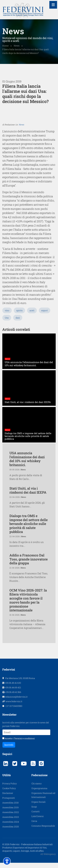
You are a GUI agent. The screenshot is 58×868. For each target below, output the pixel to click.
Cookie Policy (9, 794)
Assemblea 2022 (11, 817)
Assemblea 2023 (11, 822)
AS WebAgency (48, 859)
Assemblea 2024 (11, 827)
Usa (7, 323)
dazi (18, 323)
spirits (19, 316)
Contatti (35, 817)
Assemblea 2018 (10, 808)
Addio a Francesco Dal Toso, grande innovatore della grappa (29, 564)
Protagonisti (9, 803)
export (45, 316)
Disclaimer (8, 798)
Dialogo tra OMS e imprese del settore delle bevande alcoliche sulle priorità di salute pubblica (29, 529)
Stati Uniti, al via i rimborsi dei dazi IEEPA (28, 496)
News (21, 156)
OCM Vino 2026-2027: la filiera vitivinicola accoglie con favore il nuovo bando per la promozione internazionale (28, 606)
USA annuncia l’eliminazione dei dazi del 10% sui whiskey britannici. (27, 464)
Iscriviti (9, 750)
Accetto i (18, 744)
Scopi (34, 812)
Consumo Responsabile (43, 831)
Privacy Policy (10, 789)
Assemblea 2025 (11, 832)
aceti (32, 316)
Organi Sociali (38, 807)
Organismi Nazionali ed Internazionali (43, 800)
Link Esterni (38, 821)
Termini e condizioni (24, 744)
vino (7, 316)
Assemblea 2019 (10, 813)
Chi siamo (37, 789)
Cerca (34, 826)
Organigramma (39, 794)
